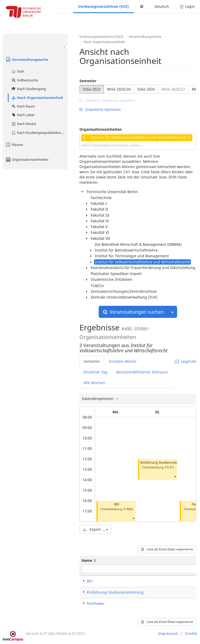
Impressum (168, 633)
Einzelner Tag (95, 372)
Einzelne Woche (123, 361)
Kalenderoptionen (98, 399)
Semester (88, 81)
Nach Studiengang (29, 89)
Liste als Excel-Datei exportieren (167, 549)
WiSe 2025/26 (119, 89)
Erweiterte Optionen (100, 109)
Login (187, 6)
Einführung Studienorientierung (165, 463)
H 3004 (128, 509)
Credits (191, 633)
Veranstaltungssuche (27, 59)
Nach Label (23, 115)
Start (18, 71)
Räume (14, 145)
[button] (133, 518)
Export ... (95, 529)
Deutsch (162, 6)
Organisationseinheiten (27, 159)
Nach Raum (23, 106)
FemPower (96, 603)
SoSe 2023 (92, 89)
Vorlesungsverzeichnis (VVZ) (103, 6)
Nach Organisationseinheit (37, 98)
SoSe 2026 (146, 89)
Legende (185, 361)
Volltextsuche (25, 80)
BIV (117, 504)
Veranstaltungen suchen (133, 312)
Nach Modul (24, 124)
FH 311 (170, 467)
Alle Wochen (94, 383)
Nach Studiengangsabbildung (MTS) (39, 133)
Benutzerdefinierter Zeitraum (142, 372)
